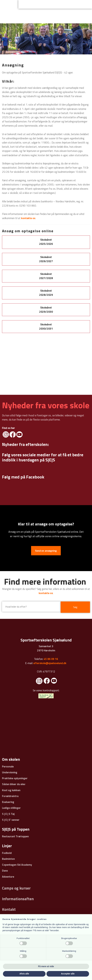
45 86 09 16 (51, 659)
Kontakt (9, 909)
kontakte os (46, 593)
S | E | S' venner (11, 820)
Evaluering (8, 802)
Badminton (8, 859)
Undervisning (10, 772)
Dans (5, 871)
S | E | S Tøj (8, 814)
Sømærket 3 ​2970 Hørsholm (46, 648)
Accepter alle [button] (68, 974)
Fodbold (7, 853)
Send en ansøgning (46, 551)
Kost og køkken (11, 790)
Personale (8, 766)
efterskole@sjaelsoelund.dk (50, 663)
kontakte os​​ (28, 218)
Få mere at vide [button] (46, 966)
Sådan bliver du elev (14, 784)
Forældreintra (10, 796)
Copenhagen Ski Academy (17, 865)
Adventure (8, 877)
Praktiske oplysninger (15, 778)
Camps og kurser (16, 888)
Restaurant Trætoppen (15, 836)
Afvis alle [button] (24, 974)
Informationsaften (18, 899)
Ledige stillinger (11, 808)
